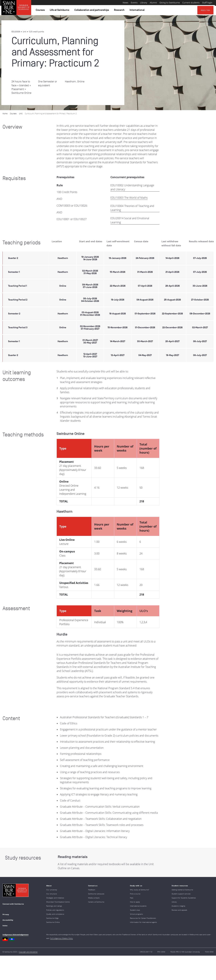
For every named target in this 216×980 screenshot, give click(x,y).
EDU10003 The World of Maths (129, 198)
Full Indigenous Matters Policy (61, 938)
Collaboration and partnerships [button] (92, 11)
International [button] (138, 11)
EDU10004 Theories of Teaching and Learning (132, 208)
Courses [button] (41, 11)
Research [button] (120, 11)
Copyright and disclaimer (28, 952)
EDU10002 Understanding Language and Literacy (132, 187)
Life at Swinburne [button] (60, 11)
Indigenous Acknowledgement (16, 934)
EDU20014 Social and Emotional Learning (130, 220)
